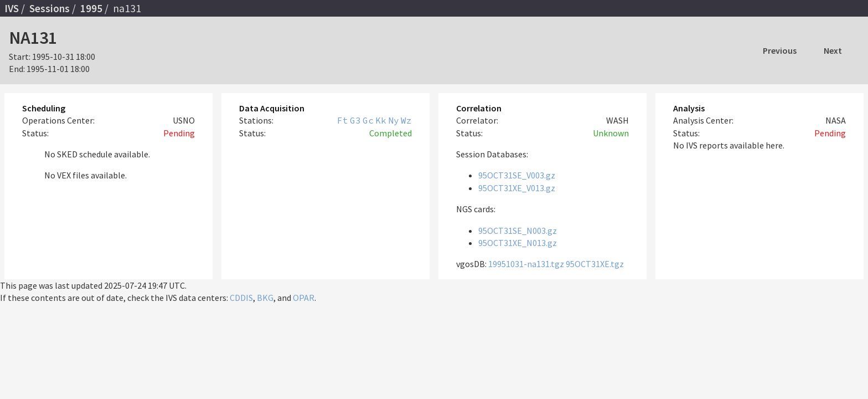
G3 (355, 120)
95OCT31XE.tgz (595, 264)
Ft (343, 120)
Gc (368, 120)
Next (833, 50)
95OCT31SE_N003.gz (518, 231)
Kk (381, 120)
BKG (265, 298)
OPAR (304, 298)
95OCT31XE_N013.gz (518, 243)
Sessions (50, 8)
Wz (406, 120)
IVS (12, 8)
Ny (394, 120)
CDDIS (241, 298)
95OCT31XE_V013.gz (517, 188)
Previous (780, 50)
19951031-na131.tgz (526, 264)
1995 (91, 8)
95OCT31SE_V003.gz (517, 175)
